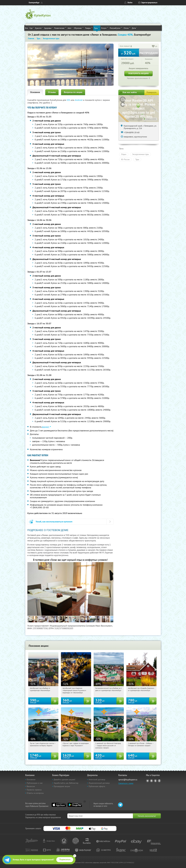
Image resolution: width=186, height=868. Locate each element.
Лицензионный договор (99, 783)
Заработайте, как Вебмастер (66, 783)
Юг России (125, 159)
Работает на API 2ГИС (135, 118)
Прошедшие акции (62, 786)
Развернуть (152, 92)
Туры (97, 28)
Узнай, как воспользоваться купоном (54, 522)
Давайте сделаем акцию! (64, 779)
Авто (70, 28)
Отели (127, 28)
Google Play (75, 805)
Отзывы (52, 92)
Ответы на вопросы (35, 793)
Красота (39, 28)
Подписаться (65, 859)
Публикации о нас (35, 783)
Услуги (105, 28)
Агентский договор (97, 779)
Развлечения (60, 28)
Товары (89, 28)
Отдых (124, 154)
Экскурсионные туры (141, 154)
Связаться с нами (126, 783)
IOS (69, 100)
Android (79, 100)
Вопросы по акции (73, 92)
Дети (134, 28)
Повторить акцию (138, 73)
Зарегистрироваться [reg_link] (149, 3)
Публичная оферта (97, 786)
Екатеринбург (34, 3)
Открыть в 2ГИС (151, 119)
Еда (32, 28)
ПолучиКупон (116, 28)
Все (27, 28)
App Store (59, 805)
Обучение (79, 28)
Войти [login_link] (130, 3)
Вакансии (31, 786)
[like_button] (153, 46)
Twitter (155, 781)
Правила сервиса (34, 790)
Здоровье (48, 28)
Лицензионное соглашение (134, 120)
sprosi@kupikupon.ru (128, 780)
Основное (35, 92)
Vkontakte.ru (151, 781)
